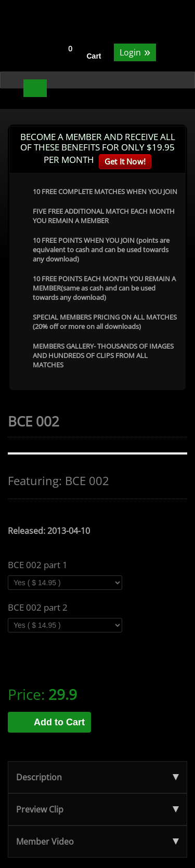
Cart (94, 56)
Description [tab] (97, 777)
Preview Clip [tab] (97, 809)
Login (135, 52)
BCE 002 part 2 (38, 608)
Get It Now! (125, 161)
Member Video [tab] (97, 842)
